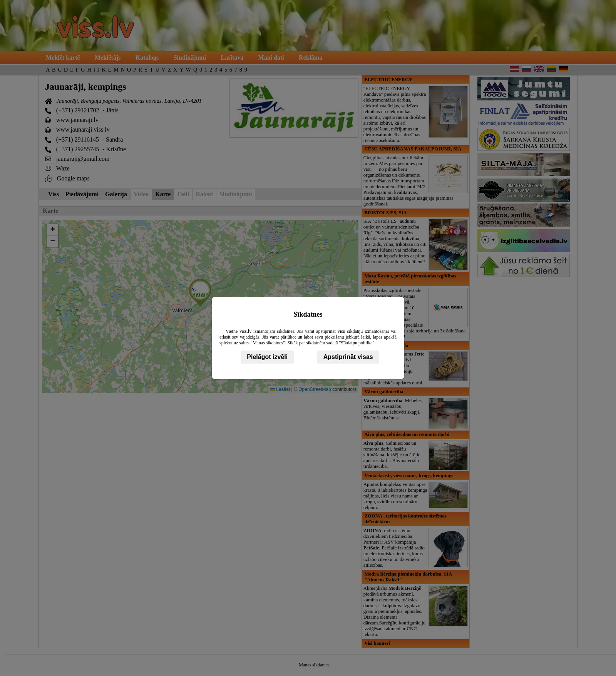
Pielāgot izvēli (267, 357)
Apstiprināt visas (348, 357)
